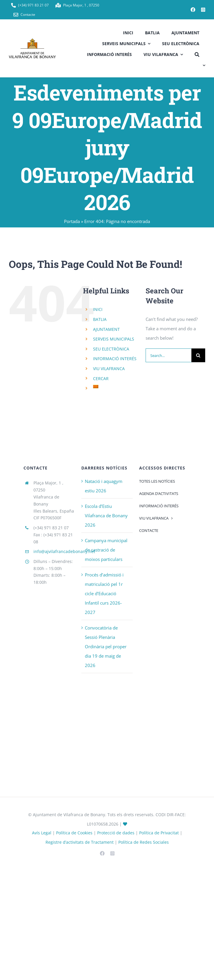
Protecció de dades (116, 833)
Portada (72, 221)
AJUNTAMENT (106, 329)
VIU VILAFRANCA (109, 369)
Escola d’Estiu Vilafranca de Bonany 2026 (106, 515)
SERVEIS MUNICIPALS (114, 339)
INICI (98, 309)
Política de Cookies (74, 833)
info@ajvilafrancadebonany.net (64, 551)
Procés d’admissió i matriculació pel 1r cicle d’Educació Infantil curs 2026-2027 (104, 593)
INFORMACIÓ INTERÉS (115, 359)
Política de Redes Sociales (144, 842)
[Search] (198, 355)
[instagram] (203, 10)
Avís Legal (42, 833)
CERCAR (101, 378)
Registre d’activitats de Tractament (80, 842)
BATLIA (100, 319)
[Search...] (168, 355)
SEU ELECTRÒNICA (111, 349)
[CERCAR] (197, 54)
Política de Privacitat (159, 833)
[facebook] (193, 10)
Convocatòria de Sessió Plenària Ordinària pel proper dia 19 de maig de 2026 (106, 646)
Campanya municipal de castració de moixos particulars (106, 550)
